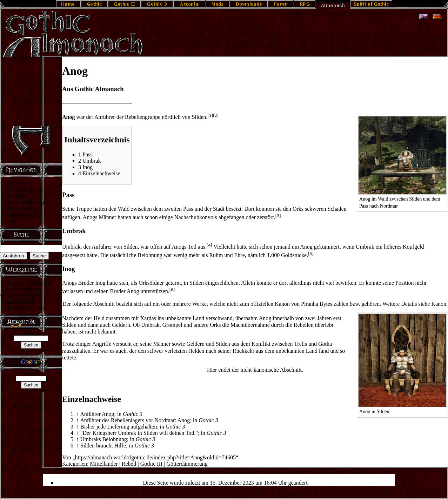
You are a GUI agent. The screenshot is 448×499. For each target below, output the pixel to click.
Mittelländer (104, 464)
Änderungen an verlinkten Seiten (20, 292)
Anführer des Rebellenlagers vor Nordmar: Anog (135, 420)
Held (99, 318)
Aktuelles (15, 196)
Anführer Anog (97, 414)
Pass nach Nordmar (379, 206)
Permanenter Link (25, 308)
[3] (278, 215)
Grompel (172, 325)
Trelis (300, 344)
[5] (311, 253)
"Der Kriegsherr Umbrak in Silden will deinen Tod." (139, 433)
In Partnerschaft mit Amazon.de (31, 350)
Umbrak (71, 247)
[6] (172, 289)
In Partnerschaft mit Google (31, 390)
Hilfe (10, 221)
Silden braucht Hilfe (103, 446)
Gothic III (152, 464)
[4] (209, 245)
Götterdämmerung (187, 464)
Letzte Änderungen (26, 202)
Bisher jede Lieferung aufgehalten (119, 427)
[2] (216, 115)
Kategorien (75, 464)
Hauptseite (16, 183)
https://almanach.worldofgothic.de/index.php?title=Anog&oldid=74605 (155, 457)
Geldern (121, 325)
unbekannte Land (185, 318)
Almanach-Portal (23, 190)
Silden (199, 117)
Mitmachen (17, 208)
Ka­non (439, 304)
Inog (100, 283)
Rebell (129, 464)
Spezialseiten (19, 302)
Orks (298, 209)
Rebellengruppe (143, 117)
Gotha (325, 344)
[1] (210, 115)
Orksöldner (151, 283)
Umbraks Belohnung (104, 439)
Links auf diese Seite (28, 283)
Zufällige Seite (21, 215)
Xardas (148, 318)
